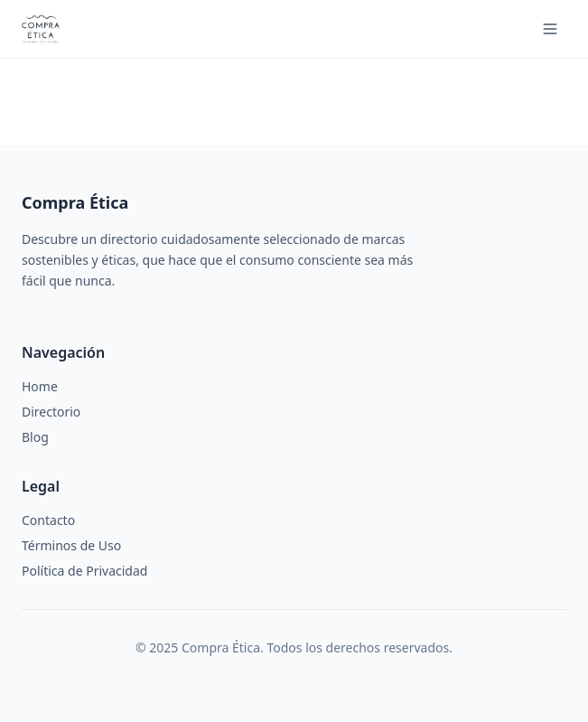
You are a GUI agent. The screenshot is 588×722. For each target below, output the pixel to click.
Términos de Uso (71, 545)
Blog (35, 437)
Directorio (51, 412)
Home (40, 386)
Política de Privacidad (84, 571)
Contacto (48, 520)
